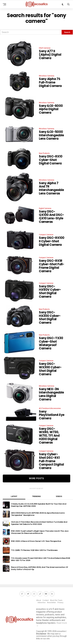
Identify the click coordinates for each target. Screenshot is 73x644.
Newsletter (52, 603)
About (39, 600)
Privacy (60, 603)
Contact (46, 600)
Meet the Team (56, 600)
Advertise (42, 603)
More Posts (36, 478)
